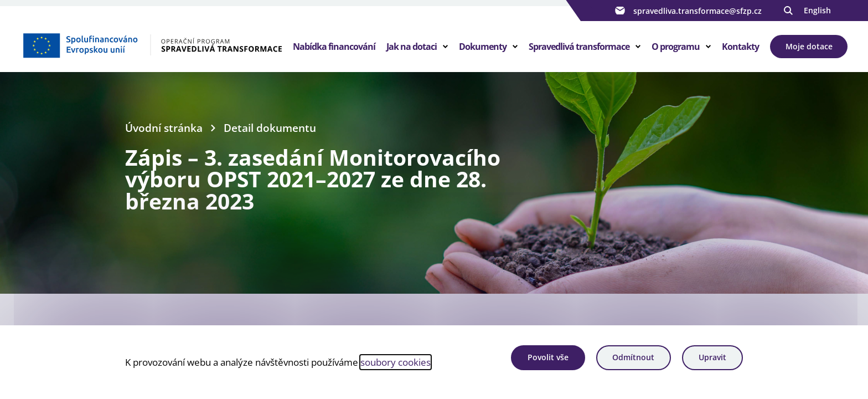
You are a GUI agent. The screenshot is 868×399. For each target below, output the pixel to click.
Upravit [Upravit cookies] (712, 357)
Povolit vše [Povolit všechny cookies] (548, 357)
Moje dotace (809, 46)
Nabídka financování (334, 47)
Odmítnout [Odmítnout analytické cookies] (633, 357)
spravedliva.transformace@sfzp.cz (687, 11)
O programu (676, 47)
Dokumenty (483, 47)
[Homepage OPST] (152, 45)
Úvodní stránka (164, 128)
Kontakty (740, 47)
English (817, 10)
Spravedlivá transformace (579, 47)
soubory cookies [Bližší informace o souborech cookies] (396, 362)
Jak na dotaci (412, 47)
